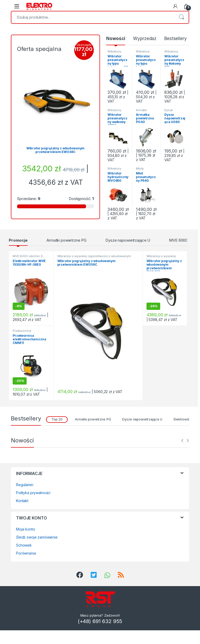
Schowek (24, 545)
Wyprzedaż (145, 39)
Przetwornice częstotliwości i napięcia (30, 332)
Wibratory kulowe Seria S (118, 53)
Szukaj (181, 17)
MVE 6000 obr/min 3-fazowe (28, 258)
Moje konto (26, 529)
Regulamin (25, 485)
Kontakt (22, 501)
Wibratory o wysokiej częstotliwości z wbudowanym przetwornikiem (94, 258)
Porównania (26, 553)
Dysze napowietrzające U (128, 240)
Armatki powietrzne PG (146, 112)
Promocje (18, 240)
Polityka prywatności (33, 493)
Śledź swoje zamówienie (37, 537)
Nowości (116, 39)
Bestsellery (175, 39)
